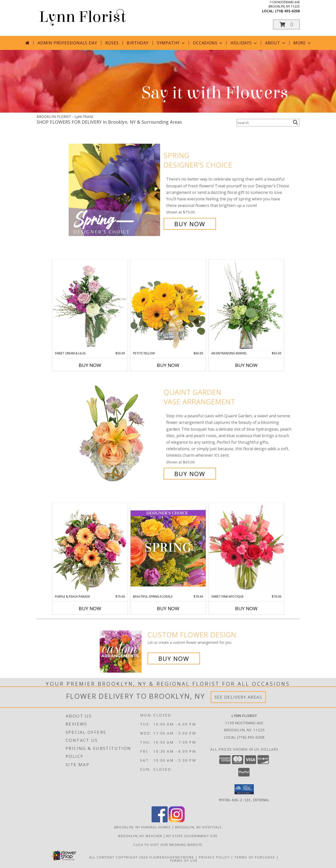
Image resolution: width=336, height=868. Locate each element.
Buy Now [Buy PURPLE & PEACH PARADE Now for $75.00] (90, 608)
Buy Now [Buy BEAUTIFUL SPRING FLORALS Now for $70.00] (168, 608)
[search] (295, 122)
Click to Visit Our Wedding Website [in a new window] (168, 844)
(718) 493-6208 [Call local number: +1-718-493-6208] (287, 11)
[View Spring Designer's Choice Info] (115, 190)
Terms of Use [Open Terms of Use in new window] (184, 860)
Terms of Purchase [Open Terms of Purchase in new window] (255, 857)
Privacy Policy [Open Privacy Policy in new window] (214, 857)
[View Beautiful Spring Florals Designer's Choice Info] (168, 548)
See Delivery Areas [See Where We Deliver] (238, 697)
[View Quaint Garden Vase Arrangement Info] (115, 433)
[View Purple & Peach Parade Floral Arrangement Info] (90, 548)
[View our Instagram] (177, 821)
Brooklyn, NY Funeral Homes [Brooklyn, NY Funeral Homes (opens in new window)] (143, 827)
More (303, 43)
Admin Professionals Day (67, 43)
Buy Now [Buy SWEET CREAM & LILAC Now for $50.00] (90, 365)
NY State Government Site (192, 836)
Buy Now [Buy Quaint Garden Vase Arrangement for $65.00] (190, 474)
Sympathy (171, 43)
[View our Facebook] (160, 821)
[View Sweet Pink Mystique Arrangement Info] (246, 548)
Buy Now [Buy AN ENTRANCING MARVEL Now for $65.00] (246, 365)
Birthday (138, 43)
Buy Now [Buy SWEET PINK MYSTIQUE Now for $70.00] (246, 608)
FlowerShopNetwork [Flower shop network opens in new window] (172, 857)
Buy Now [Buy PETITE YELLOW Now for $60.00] (168, 365)
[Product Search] (264, 123)
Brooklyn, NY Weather (140, 836)
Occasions (208, 43)
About (276, 43)
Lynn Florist (82, 17)
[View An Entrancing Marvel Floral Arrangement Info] (246, 305)
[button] (286, 24)
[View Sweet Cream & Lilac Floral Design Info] (90, 305)
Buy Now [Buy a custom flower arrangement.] (174, 658)
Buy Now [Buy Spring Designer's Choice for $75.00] (190, 224)
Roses (112, 43)
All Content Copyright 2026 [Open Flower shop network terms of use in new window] (119, 857)
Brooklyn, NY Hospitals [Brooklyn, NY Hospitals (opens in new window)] (199, 827)
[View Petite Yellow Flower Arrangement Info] (168, 305)
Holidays (244, 43)
